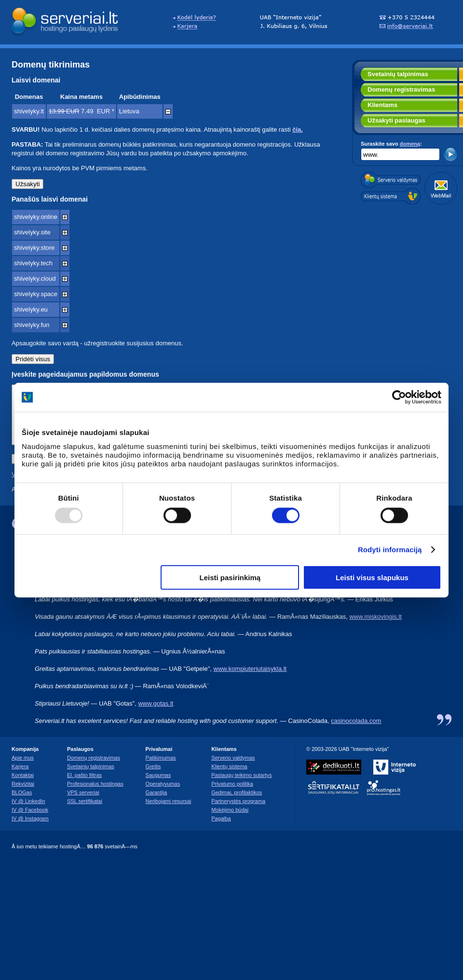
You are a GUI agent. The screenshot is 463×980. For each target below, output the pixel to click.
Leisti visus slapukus (372, 577)
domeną (410, 144)
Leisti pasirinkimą (230, 577)
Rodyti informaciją (390, 550)
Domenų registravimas (401, 89)
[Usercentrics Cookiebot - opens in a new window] (399, 397)
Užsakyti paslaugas (396, 120)
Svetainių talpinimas (398, 74)
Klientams (382, 105)
